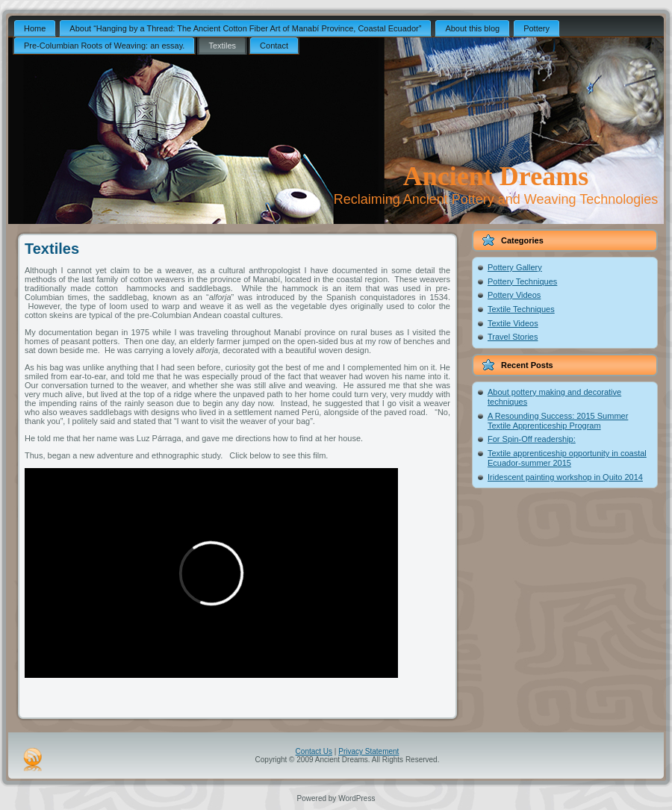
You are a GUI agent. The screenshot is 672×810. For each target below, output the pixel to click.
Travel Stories (513, 337)
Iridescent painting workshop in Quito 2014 (565, 477)
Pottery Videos (514, 295)
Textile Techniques (521, 309)
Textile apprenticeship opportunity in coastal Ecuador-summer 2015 (567, 458)
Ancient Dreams (496, 176)
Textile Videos (513, 323)
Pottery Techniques (522, 281)
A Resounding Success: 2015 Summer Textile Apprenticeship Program (558, 421)
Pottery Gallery (515, 267)
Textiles (52, 249)
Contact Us (314, 751)
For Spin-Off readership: (532, 439)
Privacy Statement (368, 751)
